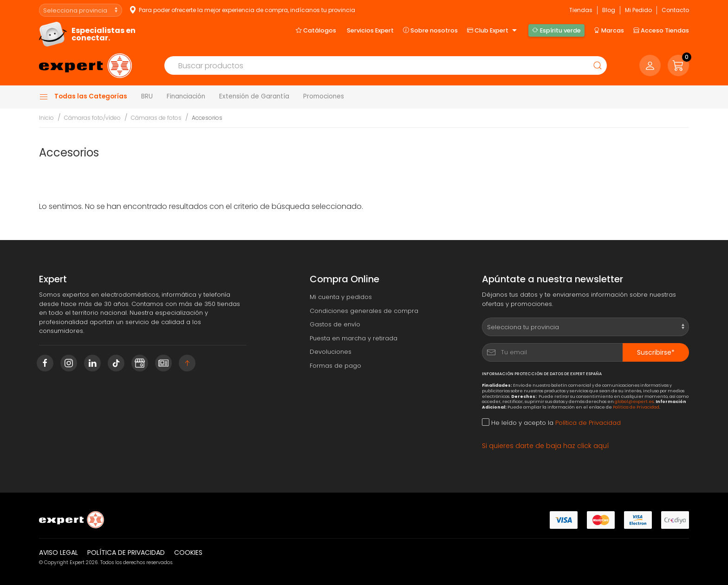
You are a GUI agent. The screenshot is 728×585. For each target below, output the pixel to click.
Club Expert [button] (493, 31)
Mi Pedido (638, 10)
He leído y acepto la (551, 423)
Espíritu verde (556, 30)
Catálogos (316, 30)
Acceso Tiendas (661, 30)
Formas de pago (335, 366)
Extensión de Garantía (254, 96)
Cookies (188, 552)
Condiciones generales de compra (364, 311)
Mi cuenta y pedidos (341, 297)
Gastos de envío (335, 324)
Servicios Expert (370, 30)
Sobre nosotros (430, 30)
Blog (609, 10)
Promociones (324, 96)
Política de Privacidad (636, 407)
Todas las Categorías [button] (83, 97)
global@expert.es (634, 401)
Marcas (609, 30)
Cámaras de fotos (156, 118)
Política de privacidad (126, 552)
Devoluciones (331, 352)
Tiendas (581, 10)
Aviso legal (58, 552)
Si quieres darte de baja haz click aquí (546, 446)
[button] (678, 65)
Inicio (46, 118)
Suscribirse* (656, 352)
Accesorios (207, 118)
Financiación (186, 96)
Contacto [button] (675, 10)
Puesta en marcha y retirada (354, 338)
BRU (147, 96)
